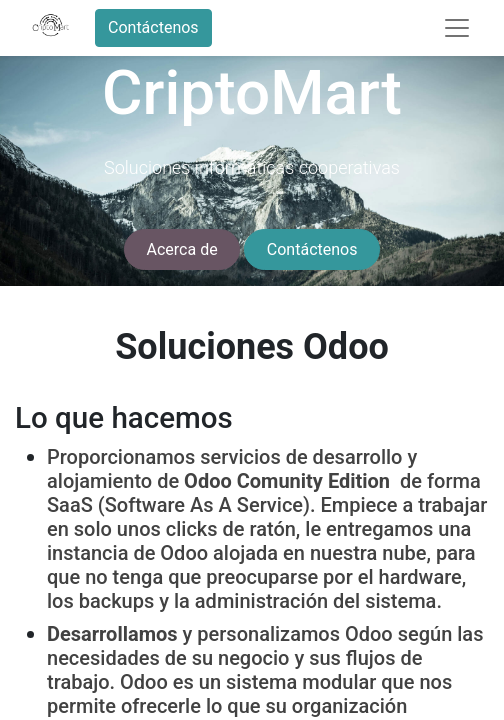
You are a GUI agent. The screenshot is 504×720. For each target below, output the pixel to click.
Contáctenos (153, 27)
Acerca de (182, 249)
